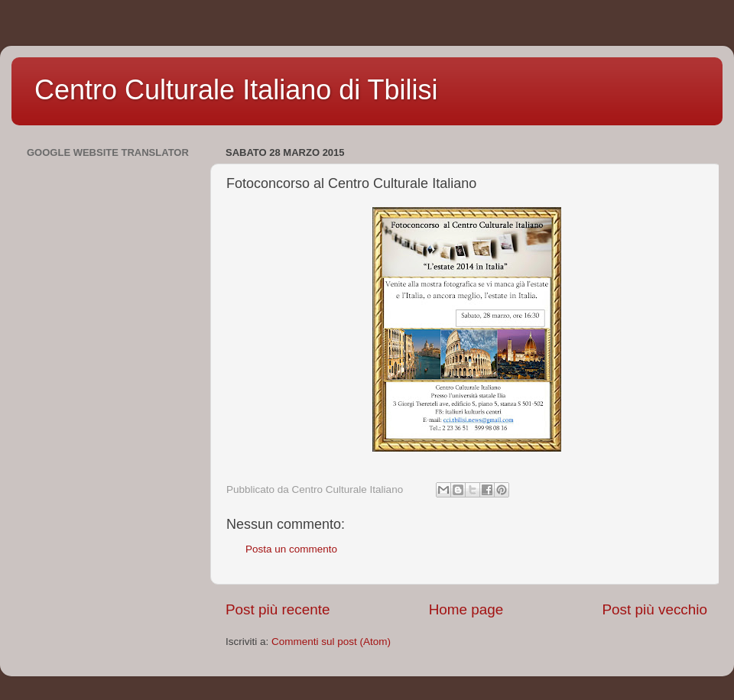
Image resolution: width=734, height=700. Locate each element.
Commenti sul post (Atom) (331, 642)
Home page (466, 609)
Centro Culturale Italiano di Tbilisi (236, 90)
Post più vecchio (654, 609)
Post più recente (278, 609)
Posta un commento (291, 549)
